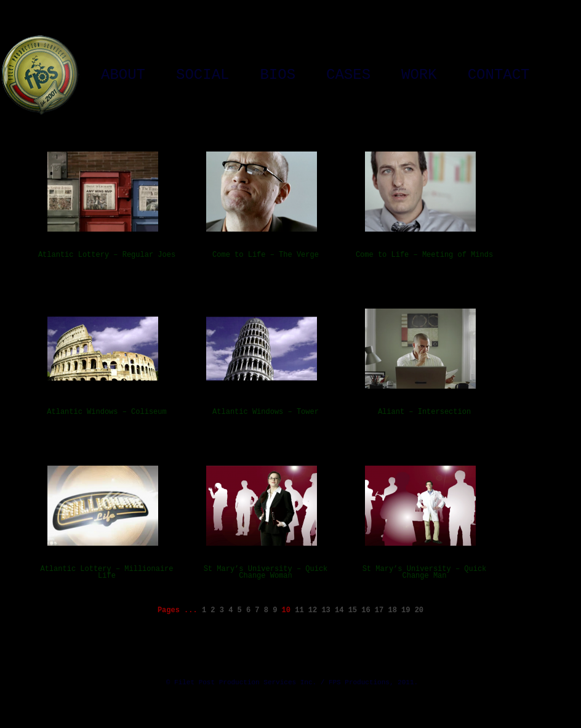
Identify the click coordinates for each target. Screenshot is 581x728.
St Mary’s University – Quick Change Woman (266, 572)
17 (379, 610)
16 (366, 610)
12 (313, 610)
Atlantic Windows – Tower (266, 412)
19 (406, 610)
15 (353, 610)
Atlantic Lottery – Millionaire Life (106, 572)
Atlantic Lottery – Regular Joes (107, 255)
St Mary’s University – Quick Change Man (425, 572)
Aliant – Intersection (424, 412)
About (123, 75)
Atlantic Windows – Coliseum (106, 412)
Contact (499, 75)
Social (202, 75)
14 (339, 610)
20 (419, 610)
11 (299, 610)
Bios (278, 75)
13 (326, 610)
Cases (348, 75)
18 (392, 610)
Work (419, 75)
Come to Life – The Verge (266, 255)
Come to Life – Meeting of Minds (424, 255)
